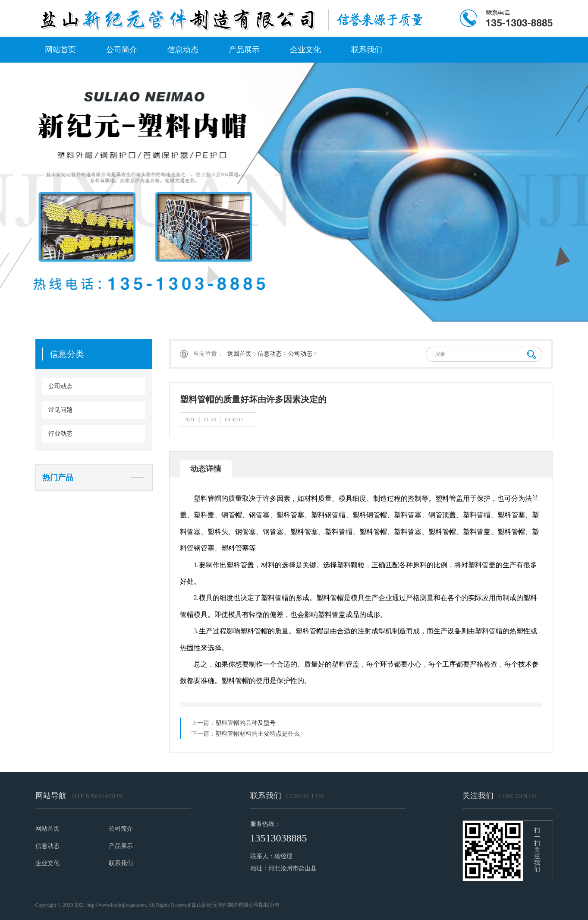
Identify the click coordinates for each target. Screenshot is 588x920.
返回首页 (239, 354)
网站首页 (60, 50)
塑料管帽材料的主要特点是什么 (258, 734)
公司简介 (122, 50)
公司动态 (60, 386)
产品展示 (244, 50)
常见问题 (60, 410)
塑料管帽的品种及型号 (245, 723)
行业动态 (60, 434)
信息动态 (183, 50)
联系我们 (367, 50)
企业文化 (305, 50)
